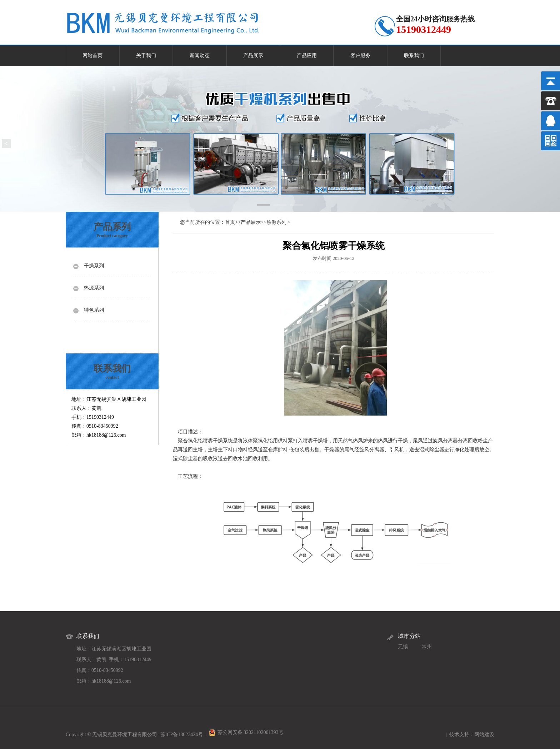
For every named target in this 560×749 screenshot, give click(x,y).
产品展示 (253, 56)
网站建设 (484, 735)
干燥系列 (94, 266)
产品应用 (307, 56)
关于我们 (146, 56)
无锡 (403, 647)
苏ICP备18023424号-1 (184, 735)
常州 (427, 647)
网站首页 (92, 56)
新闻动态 (200, 56)
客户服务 (360, 56)
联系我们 (414, 56)
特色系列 (94, 310)
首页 (230, 222)
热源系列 (94, 288)
